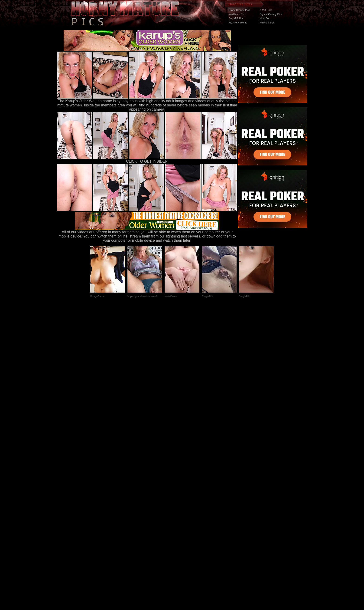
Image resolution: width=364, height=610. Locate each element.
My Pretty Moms (238, 23)
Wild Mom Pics (237, 14)
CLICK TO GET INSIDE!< (147, 161)
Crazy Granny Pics (239, 10)
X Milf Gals (266, 10)
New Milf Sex (267, 23)
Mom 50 (264, 18)
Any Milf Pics (236, 18)
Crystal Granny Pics (271, 14)
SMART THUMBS (190, 522)
